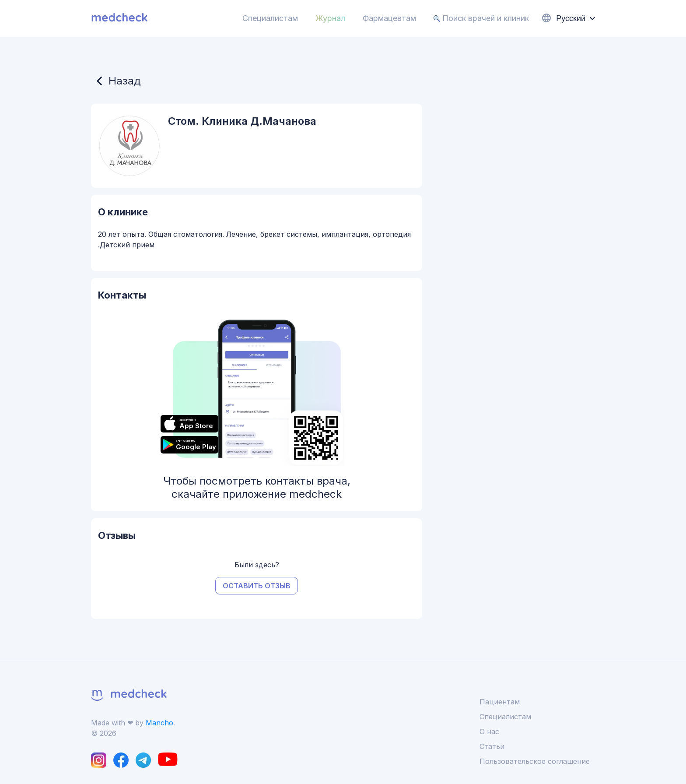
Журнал (330, 18)
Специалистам (270, 18)
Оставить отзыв (257, 586)
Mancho (159, 723)
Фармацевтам (389, 18)
